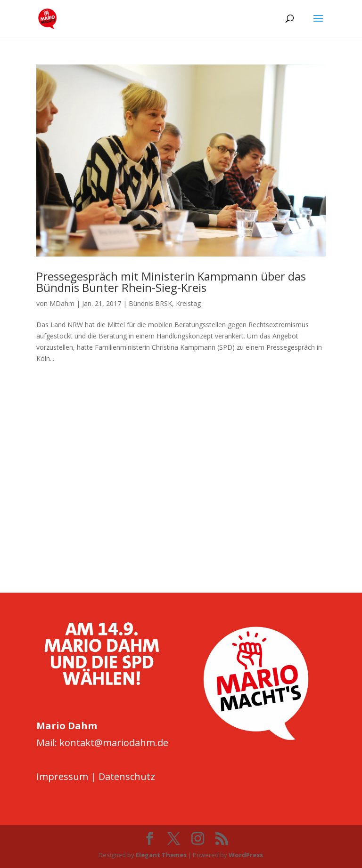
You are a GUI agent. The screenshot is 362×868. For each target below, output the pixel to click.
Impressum (62, 776)
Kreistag (188, 303)
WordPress (246, 855)
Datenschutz (127, 776)
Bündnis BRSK (150, 303)
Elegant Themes (161, 855)
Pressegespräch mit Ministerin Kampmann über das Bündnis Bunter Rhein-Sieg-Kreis (171, 282)
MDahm (62, 303)
